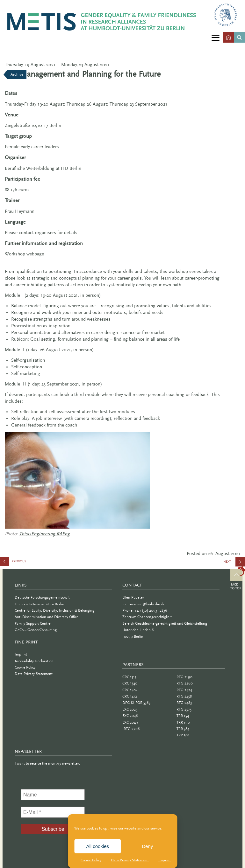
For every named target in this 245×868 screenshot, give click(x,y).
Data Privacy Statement (130, 860)
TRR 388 (183, 735)
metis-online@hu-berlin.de (144, 604)
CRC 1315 (129, 677)
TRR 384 (183, 729)
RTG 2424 (184, 690)
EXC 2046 (130, 716)
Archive (17, 74)
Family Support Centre (33, 623)
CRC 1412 (130, 696)
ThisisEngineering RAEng (44, 534)
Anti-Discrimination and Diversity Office (47, 617)
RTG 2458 (184, 696)
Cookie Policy (91, 860)
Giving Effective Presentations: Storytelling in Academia (234, 564)
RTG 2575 (184, 709)
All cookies (97, 846)
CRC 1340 (130, 683)
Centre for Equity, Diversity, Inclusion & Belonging (54, 610)
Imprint (165, 860)
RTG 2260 (185, 683)
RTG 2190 (184, 677)
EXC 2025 (130, 709)
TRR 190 (183, 722)
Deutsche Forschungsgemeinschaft (42, 597)
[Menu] (216, 37)
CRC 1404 (130, 690)
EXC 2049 (130, 722)
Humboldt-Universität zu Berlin (40, 604)
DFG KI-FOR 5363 (136, 703)
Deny (147, 846)
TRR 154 (183, 716)
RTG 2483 (184, 703)
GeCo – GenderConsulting (36, 630)
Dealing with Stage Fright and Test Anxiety (32, 563)
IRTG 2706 (131, 729)
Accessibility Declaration (34, 661)
